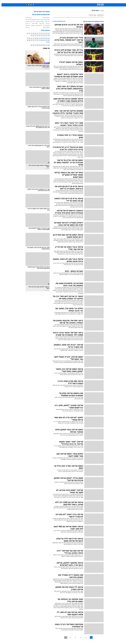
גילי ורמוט (31, 22)
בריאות (62, 2)
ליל (25, 20)
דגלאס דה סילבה (38, 22)
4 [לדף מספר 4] (74, 637)
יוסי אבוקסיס (37, 25)
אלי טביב (26, 25)
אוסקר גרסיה (45, 25)
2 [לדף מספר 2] (84, 637)
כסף (71, 2)
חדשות (92, 2)
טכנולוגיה (51, 2)
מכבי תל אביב (29, 20)
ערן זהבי (46, 24)
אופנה (45, 2)
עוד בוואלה (45, 48)
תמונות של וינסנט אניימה (40, 12)
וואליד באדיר (33, 24)
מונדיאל (26, 22)
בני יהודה (26, 27)
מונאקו (31, 25)
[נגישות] (2, 2)
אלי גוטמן (35, 20)
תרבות (81, 2)
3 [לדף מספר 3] (79, 637)
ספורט (86, 2)
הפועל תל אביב (44, 18)
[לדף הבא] (64, 637)
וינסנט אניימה (94, 11)
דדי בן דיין (26, 24)
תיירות (57, 2)
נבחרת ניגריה (27, 18)
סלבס (76, 2)
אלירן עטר (40, 24)
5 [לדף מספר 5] (69, 637)
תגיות (101, 11)
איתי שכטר (46, 22)
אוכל (67, 2)
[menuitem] (91, 2)
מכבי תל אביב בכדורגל (43, 20)
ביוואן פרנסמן (45, 27)
